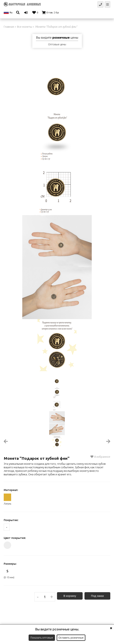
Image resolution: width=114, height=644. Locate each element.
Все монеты (25, 27)
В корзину (70, 596)
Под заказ (97, 596)
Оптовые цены (57, 44)
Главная (9, 27)
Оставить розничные (71, 638)
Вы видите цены (57, 38)
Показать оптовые (42, 638)
